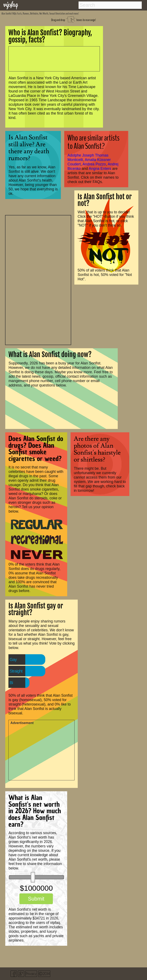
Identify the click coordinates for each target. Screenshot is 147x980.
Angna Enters (100, 169)
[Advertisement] (38, 280)
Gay (13, 659)
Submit (36, 899)
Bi (11, 683)
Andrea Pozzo (94, 164)
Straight (16, 671)
